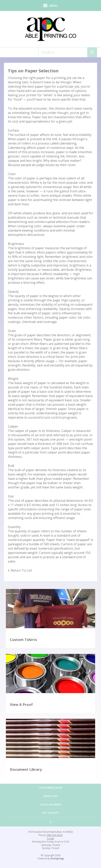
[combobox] (63, 52)
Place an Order (51, 804)
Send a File (51, 796)
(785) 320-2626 (54, 835)
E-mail (51, 839)
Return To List (21, 570)
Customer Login (51, 788)
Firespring (57, 858)
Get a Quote (50, 813)
